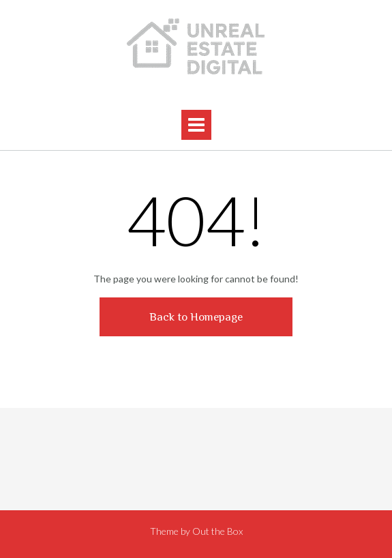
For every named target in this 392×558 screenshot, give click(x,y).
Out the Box (217, 531)
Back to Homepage (196, 317)
